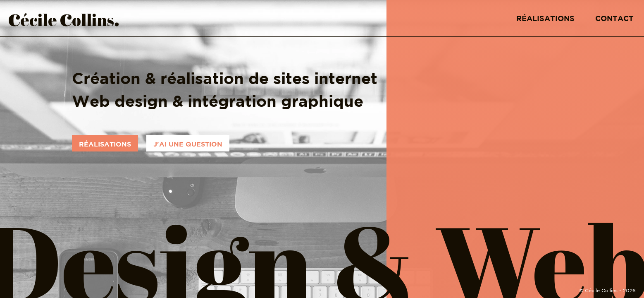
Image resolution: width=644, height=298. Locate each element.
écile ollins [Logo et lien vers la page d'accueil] (64, 18)
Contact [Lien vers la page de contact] (614, 18)
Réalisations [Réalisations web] (105, 144)
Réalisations (545, 18)
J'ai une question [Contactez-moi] (188, 144)
